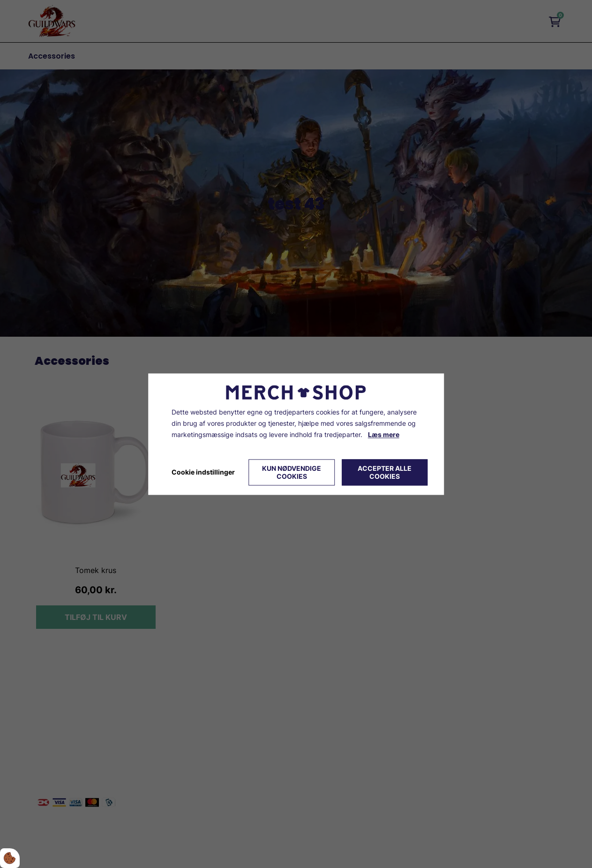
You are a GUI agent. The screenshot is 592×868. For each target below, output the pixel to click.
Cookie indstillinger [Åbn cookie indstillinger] (203, 472)
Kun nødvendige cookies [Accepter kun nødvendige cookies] (292, 472)
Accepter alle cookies (385, 472)
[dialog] (296, 434)
